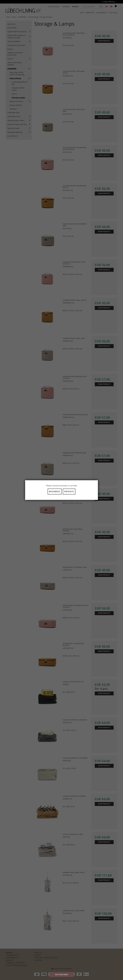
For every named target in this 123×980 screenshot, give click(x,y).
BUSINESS (55, 492)
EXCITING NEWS (62, 974)
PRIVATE (69, 492)
